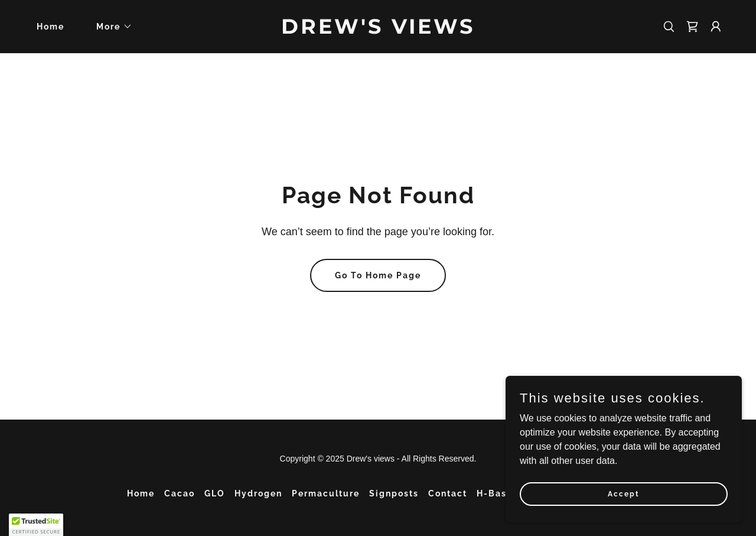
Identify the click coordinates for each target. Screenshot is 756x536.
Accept (624, 493)
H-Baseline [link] (504, 493)
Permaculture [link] (326, 493)
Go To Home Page (378, 275)
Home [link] (50, 27)
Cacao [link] (180, 493)
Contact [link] (448, 493)
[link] (378, 30)
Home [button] (141, 493)
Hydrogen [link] (258, 493)
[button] (110, 27)
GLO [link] (215, 493)
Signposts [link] (394, 493)
